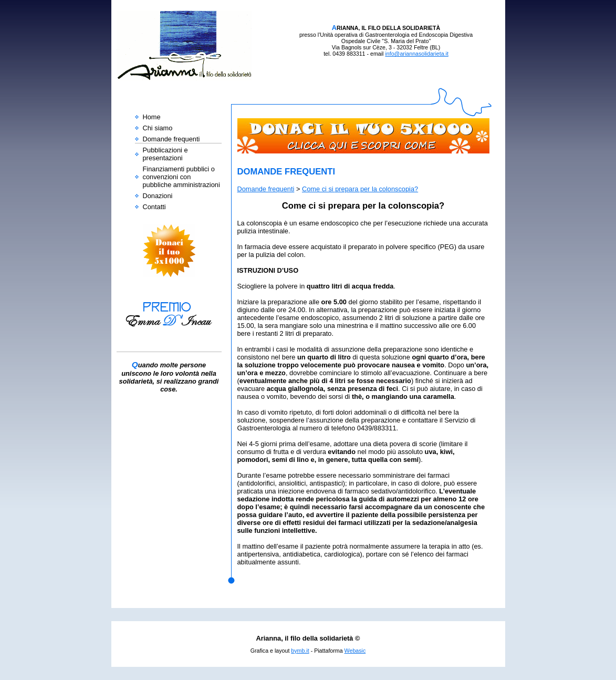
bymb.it (300, 651)
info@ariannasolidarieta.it (416, 54)
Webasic (355, 651)
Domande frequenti (266, 189)
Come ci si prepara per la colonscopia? (360, 189)
